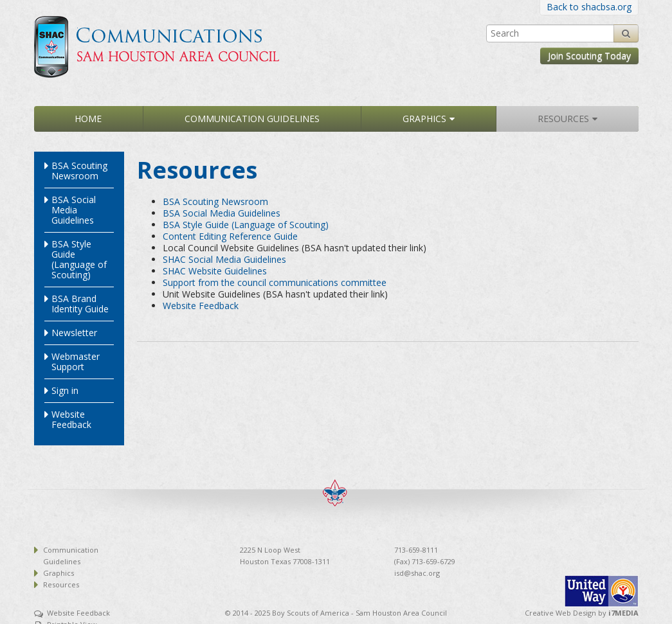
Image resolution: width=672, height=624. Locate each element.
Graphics (424, 119)
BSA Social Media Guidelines (74, 210)
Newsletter (74, 333)
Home (88, 119)
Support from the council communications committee (275, 282)
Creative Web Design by (582, 613)
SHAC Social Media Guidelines (224, 259)
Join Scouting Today (589, 56)
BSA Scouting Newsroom (79, 171)
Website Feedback (71, 419)
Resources (563, 119)
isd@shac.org (417, 573)
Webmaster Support (76, 361)
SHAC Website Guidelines (215, 271)
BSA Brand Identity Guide (80, 304)
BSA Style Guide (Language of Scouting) (79, 259)
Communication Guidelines (252, 119)
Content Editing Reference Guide (230, 236)
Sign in (65, 390)
